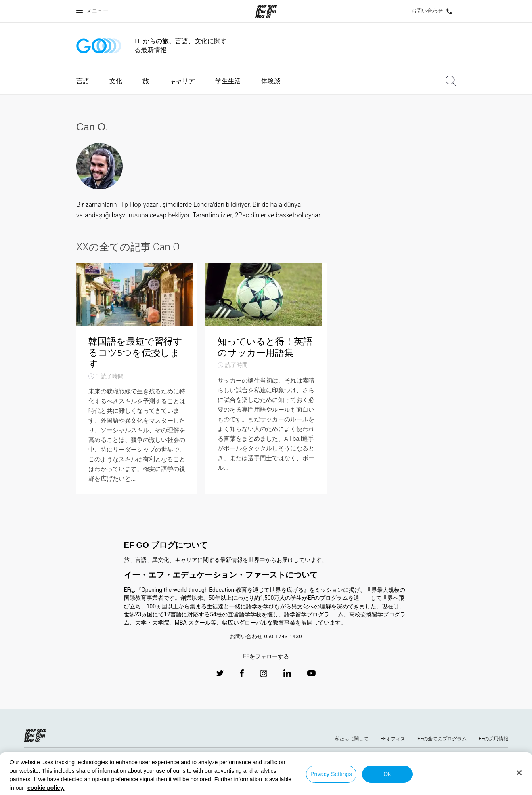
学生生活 (228, 81)
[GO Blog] (99, 46)
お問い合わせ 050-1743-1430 (266, 655)
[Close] (519, 773)
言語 (83, 81)
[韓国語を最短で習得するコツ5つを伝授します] (137, 388)
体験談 (271, 81)
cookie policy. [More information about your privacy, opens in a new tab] (46, 788)
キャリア (182, 81)
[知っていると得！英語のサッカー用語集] (266, 388)
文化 (116, 81)
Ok (387, 774)
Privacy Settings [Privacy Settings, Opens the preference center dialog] (331, 774)
